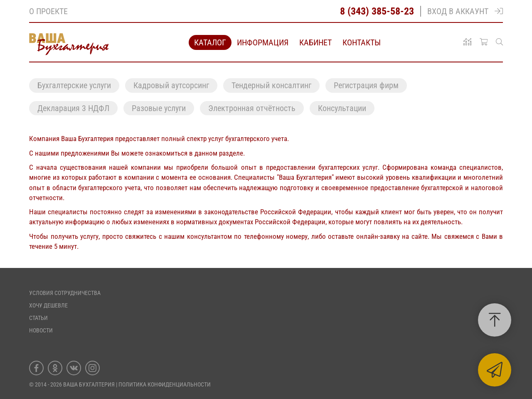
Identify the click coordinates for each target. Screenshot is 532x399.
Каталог (210, 42)
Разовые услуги (159, 108)
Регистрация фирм (366, 85)
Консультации (342, 108)
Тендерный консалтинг (271, 85)
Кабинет (315, 42)
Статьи (38, 318)
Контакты (362, 42)
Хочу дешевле (48, 305)
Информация (263, 42)
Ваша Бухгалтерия (89, 384)
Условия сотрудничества (65, 293)
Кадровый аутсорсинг (171, 85)
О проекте (48, 11)
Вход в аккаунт (465, 11)
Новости (41, 330)
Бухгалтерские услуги (74, 85)
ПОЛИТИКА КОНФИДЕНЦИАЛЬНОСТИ (165, 384)
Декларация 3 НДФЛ (73, 108)
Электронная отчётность (252, 108)
